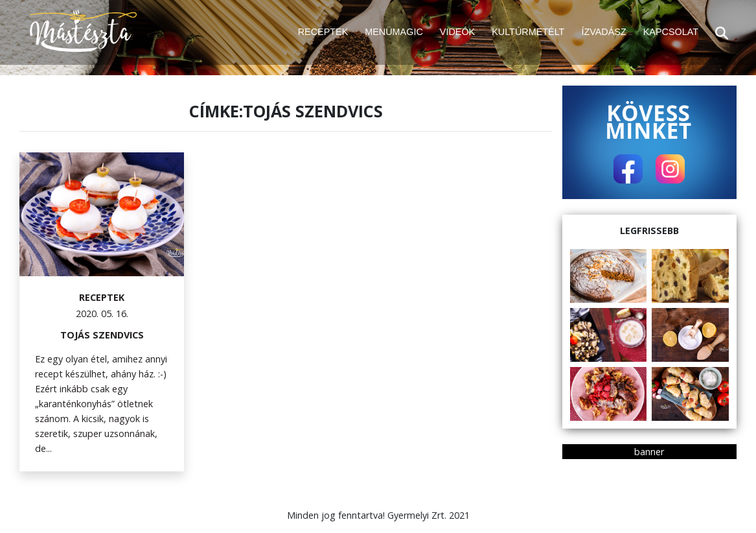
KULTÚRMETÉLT (528, 32)
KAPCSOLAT (671, 32)
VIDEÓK (457, 32)
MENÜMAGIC (394, 32)
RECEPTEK (323, 32)
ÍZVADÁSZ (603, 32)
